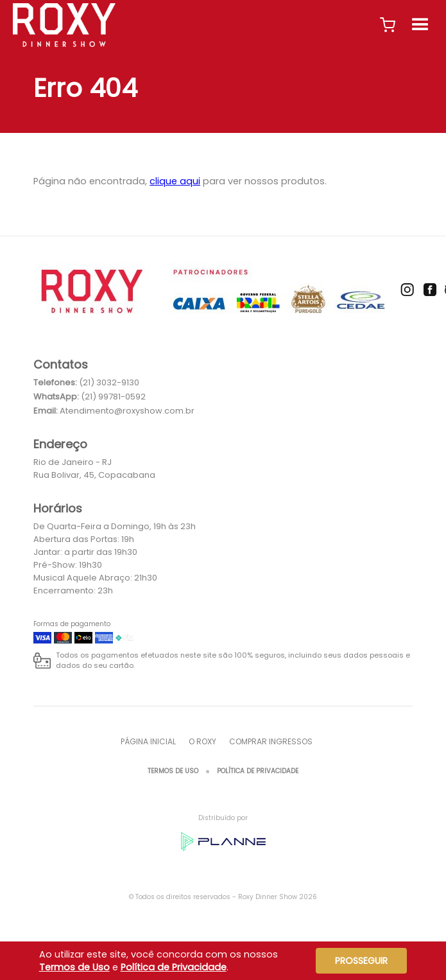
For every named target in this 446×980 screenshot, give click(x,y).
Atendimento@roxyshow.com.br (127, 411)
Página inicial (148, 741)
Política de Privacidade (258, 771)
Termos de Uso (173, 771)
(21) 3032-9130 (109, 382)
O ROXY (202, 741)
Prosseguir (361, 961)
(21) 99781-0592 (113, 397)
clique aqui (175, 181)
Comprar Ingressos (271, 741)
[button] (388, 25)
